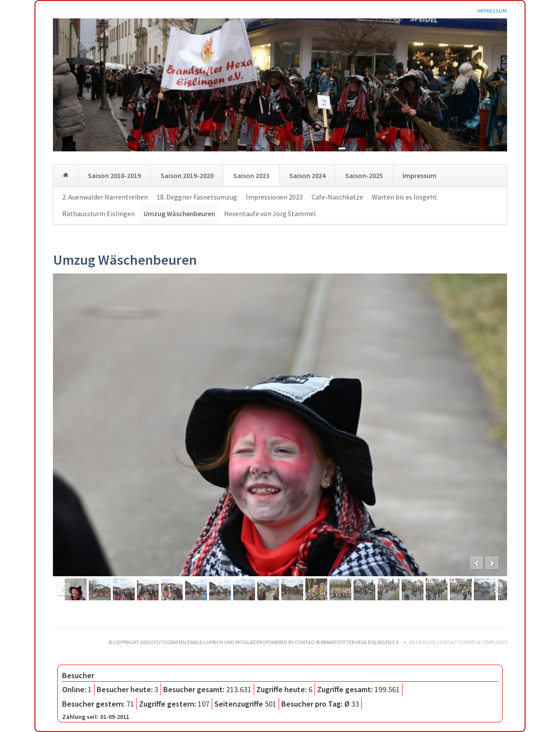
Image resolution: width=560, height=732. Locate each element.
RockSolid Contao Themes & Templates (458, 642)
